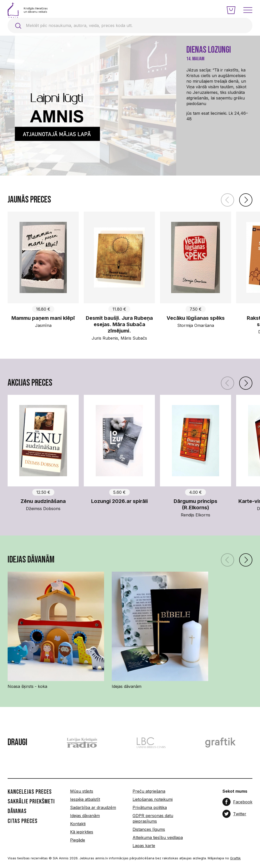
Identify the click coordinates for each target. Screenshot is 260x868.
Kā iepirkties (82, 832)
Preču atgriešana (149, 791)
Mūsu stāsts (82, 791)
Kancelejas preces (30, 792)
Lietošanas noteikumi (153, 799)
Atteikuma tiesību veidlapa (158, 837)
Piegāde (78, 840)
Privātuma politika (150, 807)
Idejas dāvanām (85, 816)
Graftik (235, 858)
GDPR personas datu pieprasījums (153, 818)
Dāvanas (17, 811)
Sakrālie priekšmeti (31, 802)
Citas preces (23, 821)
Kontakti (78, 824)
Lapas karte (144, 846)
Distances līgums (149, 829)
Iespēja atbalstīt (85, 799)
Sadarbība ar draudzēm (93, 807)
